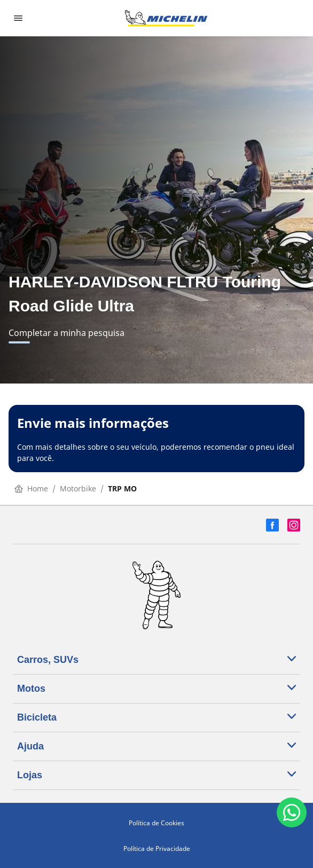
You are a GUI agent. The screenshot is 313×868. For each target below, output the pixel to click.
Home (31, 488)
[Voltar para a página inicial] (166, 18)
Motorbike (78, 488)
